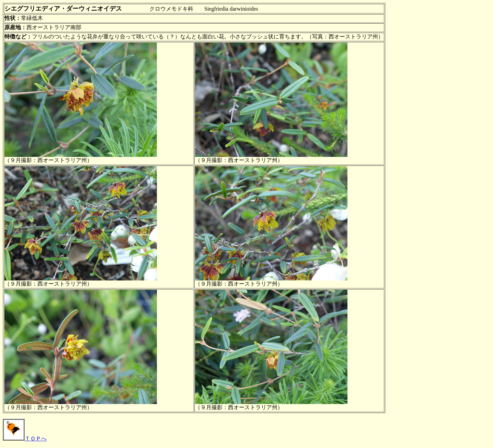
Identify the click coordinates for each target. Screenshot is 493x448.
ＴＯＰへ (25, 439)
